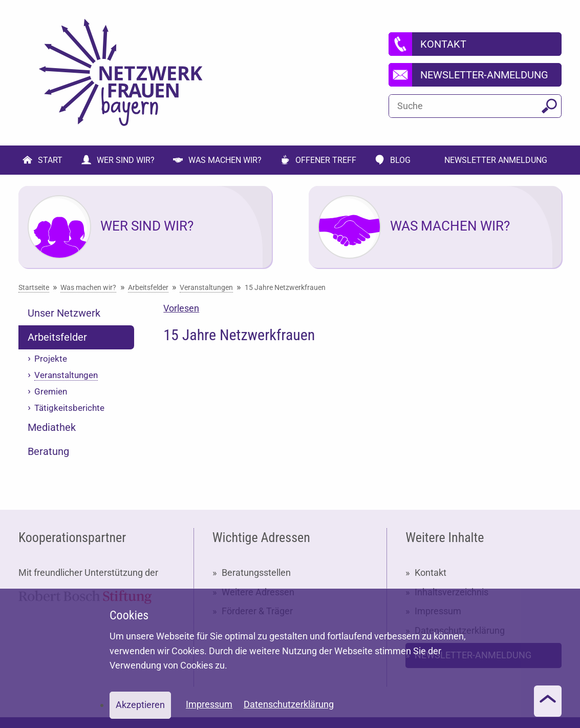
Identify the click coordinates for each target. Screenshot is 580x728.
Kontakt (431, 573)
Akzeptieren (140, 705)
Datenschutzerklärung (289, 704)
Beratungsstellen (256, 573)
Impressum (209, 704)
